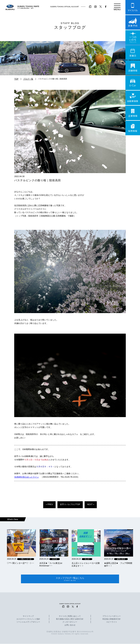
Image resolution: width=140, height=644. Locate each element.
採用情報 (133, 128)
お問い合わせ (70, 625)
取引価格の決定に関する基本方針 (70, 619)
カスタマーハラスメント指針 (28, 619)
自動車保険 (133, 98)
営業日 (133, 53)
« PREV (49, 504)
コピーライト (112, 622)
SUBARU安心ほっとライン (27, 477)
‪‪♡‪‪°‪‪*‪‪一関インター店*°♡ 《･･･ (21, 563)
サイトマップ (28, 616)
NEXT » (91, 504)
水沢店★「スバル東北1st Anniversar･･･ (51, 564)
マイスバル (133, 7)
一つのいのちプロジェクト (133, 37)
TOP (16, 79)
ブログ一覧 (28, 79)
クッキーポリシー (70, 622)
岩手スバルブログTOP (70, 504)
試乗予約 (133, 22)
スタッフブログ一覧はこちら (70, 579)
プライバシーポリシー (112, 616)
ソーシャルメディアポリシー (28, 622)
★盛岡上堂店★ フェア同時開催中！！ (118, 564)
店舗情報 (133, 68)
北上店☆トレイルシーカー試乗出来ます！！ (86, 564)
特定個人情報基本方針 (112, 619)
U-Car (133, 83)
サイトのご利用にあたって (70, 616)
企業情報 (133, 113)
